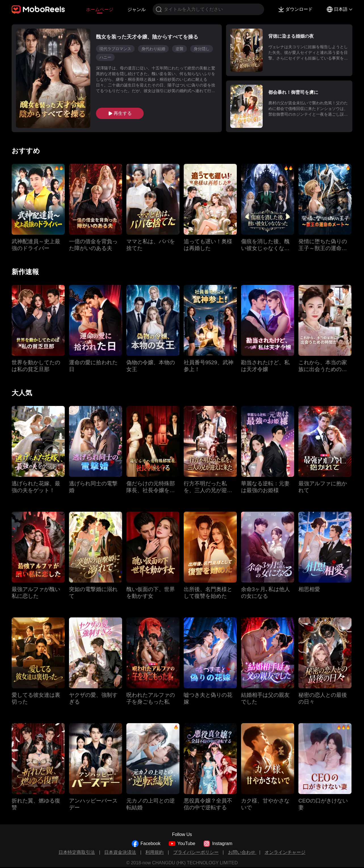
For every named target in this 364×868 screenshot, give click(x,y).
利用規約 (154, 852)
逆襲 (179, 49)
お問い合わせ (242, 852)
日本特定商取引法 (77, 852)
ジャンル (137, 9)
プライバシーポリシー (196, 852)
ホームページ (100, 9)
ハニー (105, 57)
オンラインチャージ (285, 852)
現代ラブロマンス (115, 49)
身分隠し (202, 49)
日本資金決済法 (120, 852)
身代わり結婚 (153, 49)
